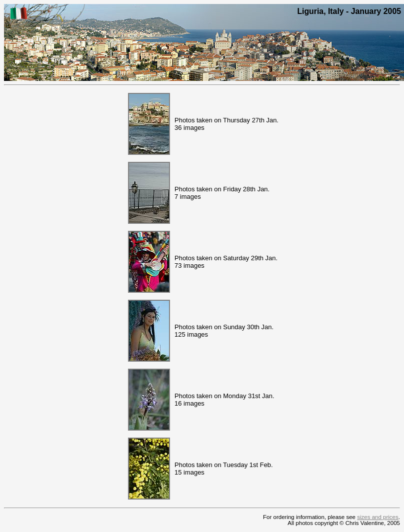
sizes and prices (378, 517)
